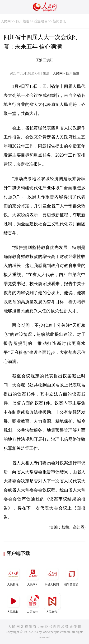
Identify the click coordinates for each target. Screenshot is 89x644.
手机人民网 (52, 576)
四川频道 (23, 21)
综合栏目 (41, 21)
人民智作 (52, 603)
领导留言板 (72, 576)
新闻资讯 (59, 21)
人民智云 (33, 603)
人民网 (6, 21)
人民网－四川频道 (66, 73)
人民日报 (13, 576)
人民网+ (33, 576)
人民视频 (13, 603)
